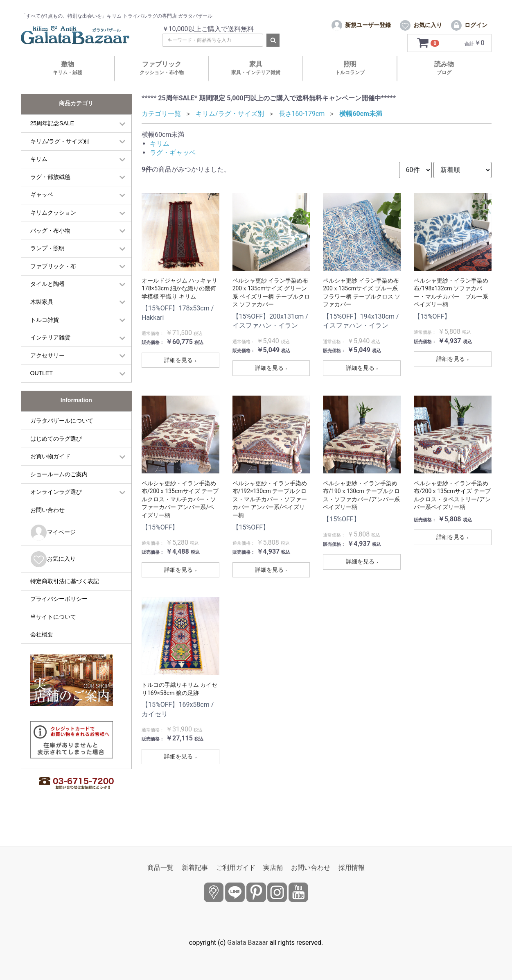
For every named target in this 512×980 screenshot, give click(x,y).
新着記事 (195, 868)
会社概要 (42, 650)
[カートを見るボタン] (429, 59)
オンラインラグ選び (56, 507)
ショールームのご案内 (59, 489)
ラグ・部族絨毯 (50, 192)
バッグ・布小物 (50, 246)
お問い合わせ (47, 525)
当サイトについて (53, 632)
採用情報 (352, 868)
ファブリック (162, 83)
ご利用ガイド (236, 868)
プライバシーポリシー (59, 614)
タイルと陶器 (47, 299)
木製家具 (42, 317)
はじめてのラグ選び (56, 454)
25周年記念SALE (52, 139)
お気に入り (53, 574)
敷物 (68, 83)
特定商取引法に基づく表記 (65, 596)
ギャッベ (42, 210)
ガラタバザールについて (62, 436)
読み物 (444, 83)
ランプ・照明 (47, 264)
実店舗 (273, 868)
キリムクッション (53, 228)
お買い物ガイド (50, 472)
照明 (350, 83)
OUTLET (42, 389)
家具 (256, 83)
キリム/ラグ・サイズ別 (60, 156)
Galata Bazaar (248, 943)
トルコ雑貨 (45, 335)
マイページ (53, 548)
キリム (39, 174)
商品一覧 (160, 868)
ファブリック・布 (53, 281)
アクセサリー (47, 371)
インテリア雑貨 (50, 353)
